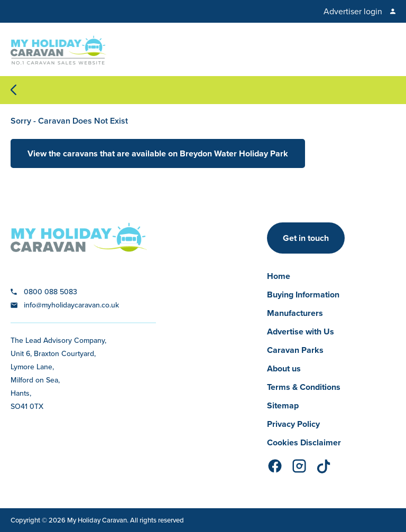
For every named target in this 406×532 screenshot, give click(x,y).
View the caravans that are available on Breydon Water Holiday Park (158, 153)
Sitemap (283, 405)
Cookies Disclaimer (304, 442)
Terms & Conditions (304, 387)
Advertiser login (353, 11)
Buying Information (303, 295)
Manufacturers (295, 313)
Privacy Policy (293, 424)
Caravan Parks (295, 350)
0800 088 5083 (50, 292)
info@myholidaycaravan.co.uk (71, 305)
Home (279, 276)
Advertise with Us (301, 332)
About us (284, 368)
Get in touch (306, 238)
